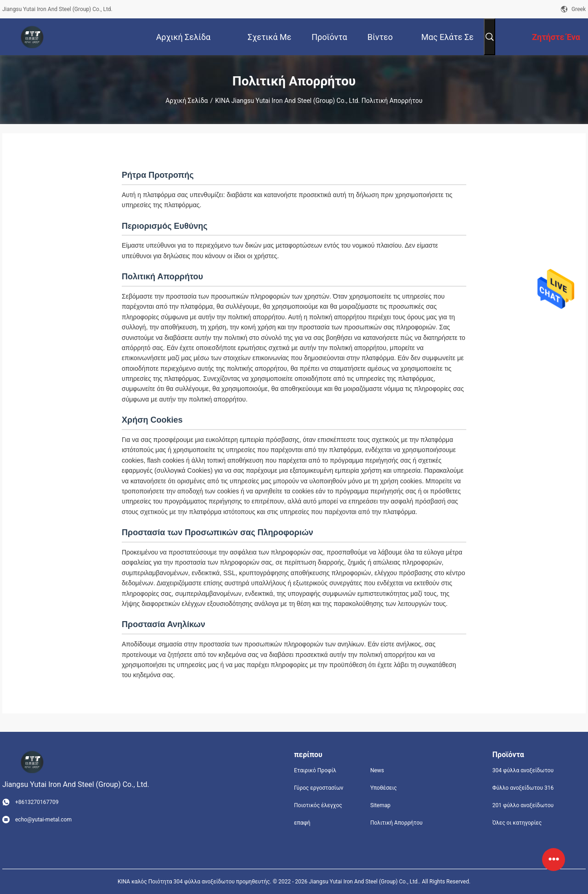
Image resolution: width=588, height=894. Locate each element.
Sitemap (380, 805)
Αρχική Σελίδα (187, 101)
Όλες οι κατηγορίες (517, 823)
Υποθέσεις (384, 788)
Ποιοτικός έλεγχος (318, 805)
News (377, 770)
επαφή (302, 823)
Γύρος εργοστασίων (319, 788)
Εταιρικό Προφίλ (315, 770)
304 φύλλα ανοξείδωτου (523, 770)
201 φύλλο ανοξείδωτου (523, 805)
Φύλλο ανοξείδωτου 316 (523, 788)
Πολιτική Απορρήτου (396, 823)
